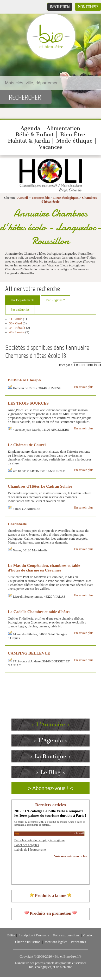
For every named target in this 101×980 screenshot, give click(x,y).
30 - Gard (15, 323)
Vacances (51, 147)
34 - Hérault (17, 328)
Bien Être (73, 135)
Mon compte (88, 7)
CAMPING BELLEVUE (29, 653)
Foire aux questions (66, 935)
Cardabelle (17, 524)
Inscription (60, 7)
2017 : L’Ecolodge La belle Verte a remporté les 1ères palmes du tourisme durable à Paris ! (50, 813)
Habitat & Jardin (29, 141)
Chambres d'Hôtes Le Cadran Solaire (40, 486)
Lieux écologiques (66, 198)
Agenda (30, 128)
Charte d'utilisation (28, 942)
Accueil (23, 198)
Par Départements (23, 300)
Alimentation (63, 128)
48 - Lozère (17, 332)
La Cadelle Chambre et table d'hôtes (39, 612)
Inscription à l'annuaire (34, 935)
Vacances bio (41, 198)
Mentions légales (56, 942)
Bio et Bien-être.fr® (68, 956)
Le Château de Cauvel (27, 445)
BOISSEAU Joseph (24, 380)
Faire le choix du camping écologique (39, 840)
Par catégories (20, 310)
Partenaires (78, 942)
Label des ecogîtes (27, 845)
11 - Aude (16, 319)
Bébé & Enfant (35, 135)
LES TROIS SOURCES (28, 403)
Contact (89, 935)
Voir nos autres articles (70, 856)
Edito (11, 935)
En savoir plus (84, 387)
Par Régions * (56, 300)
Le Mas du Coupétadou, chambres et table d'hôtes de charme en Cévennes (44, 568)
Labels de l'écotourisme (30, 850)
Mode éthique (75, 141)
